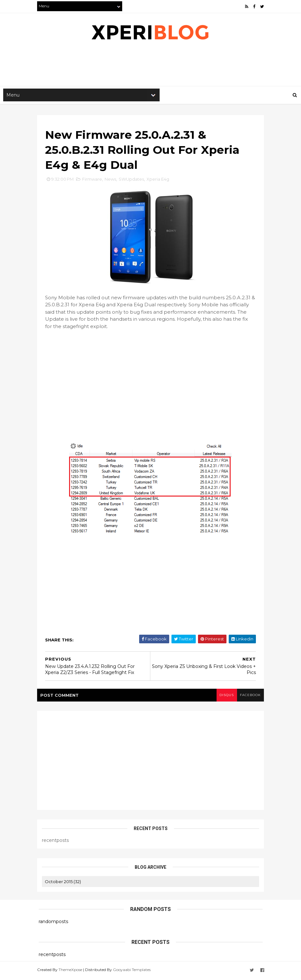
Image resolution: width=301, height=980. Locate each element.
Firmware (94, 181)
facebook (249, 697)
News (112, 181)
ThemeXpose (72, 971)
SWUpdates (133, 181)
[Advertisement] (155, 66)
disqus (225, 697)
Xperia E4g (159, 181)
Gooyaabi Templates (133, 971)
